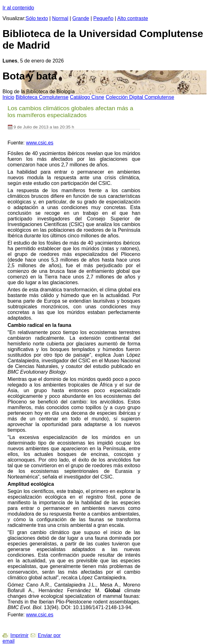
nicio (8, 97)
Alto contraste (133, 18)
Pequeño (103, 18)
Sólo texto (37, 18)
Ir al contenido (18, 8)
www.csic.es (40, 143)
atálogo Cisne (87, 97)
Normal (60, 18)
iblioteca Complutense (42, 97)
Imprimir (19, 635)
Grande (81, 18)
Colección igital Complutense (140, 97)
